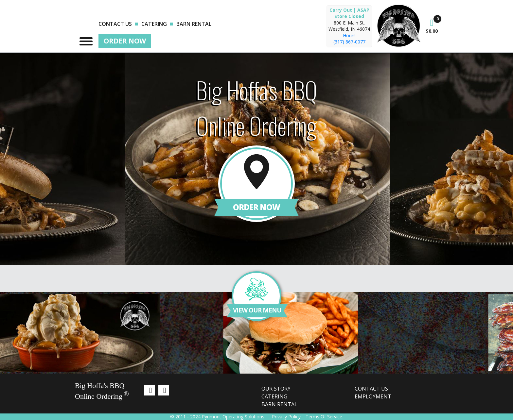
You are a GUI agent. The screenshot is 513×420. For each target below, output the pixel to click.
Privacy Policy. (289, 417)
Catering (154, 24)
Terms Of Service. (324, 417)
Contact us (115, 24)
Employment (373, 396)
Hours (349, 35)
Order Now (125, 41)
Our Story (276, 389)
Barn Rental (194, 24)
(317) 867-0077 (349, 42)
